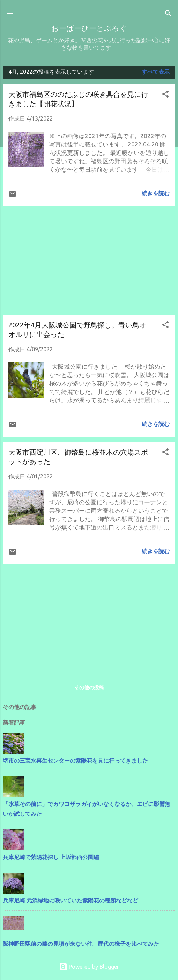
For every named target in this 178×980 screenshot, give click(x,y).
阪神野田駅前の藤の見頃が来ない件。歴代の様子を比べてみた (81, 944)
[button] (165, 95)
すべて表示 (156, 72)
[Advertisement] (89, 260)
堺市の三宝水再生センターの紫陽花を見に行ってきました (75, 761)
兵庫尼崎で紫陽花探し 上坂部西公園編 (51, 857)
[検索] (168, 14)
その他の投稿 (89, 687)
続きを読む (156, 193)
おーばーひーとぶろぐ (89, 29)
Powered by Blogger (89, 967)
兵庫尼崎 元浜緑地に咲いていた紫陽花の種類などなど (71, 900)
